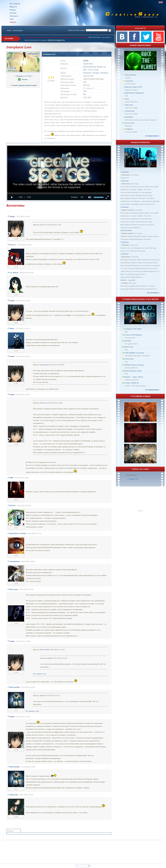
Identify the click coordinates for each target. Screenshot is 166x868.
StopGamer (129, 117)
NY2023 (128, 341)
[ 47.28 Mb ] (23, 76)
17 (84, 88)
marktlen (125, 283)
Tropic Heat (129, 359)
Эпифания (129, 129)
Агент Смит (130, 123)
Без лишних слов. (40, 674)
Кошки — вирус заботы (134, 377)
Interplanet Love (49, 54)
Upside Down (88, 64)
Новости (13, 7)
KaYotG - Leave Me (128, 280)
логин (9, 30)
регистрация (18, 30)
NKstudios (125, 245)
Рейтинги (14, 16)
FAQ (12, 19)
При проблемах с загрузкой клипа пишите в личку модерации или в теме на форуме (56, 37)
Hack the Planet (131, 75)
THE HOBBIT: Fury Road (134, 353)
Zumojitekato (45, 365)
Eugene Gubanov (128, 210)
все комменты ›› (154, 293)
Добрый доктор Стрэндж (134, 365)
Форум (13, 22)
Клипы (13, 10)
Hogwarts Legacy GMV (134, 87)
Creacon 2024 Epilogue (133, 335)
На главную (15, 4)
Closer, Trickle (93, 70)
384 (85, 94)
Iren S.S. (43, 225)
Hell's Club (129, 347)
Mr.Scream (44, 403)
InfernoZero (126, 175)
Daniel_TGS (134, 479)
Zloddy (50, 658)
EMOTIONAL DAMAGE (134, 93)
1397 (85, 91)
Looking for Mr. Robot (133, 329)
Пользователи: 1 (132, 475)
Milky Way (129, 105)
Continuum (129, 81)
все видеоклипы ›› (153, 136)
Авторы (13, 13)
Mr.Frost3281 (45, 649)
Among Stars (130, 111)
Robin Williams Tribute (133, 371)
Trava (127, 99)
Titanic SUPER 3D (132, 383)
